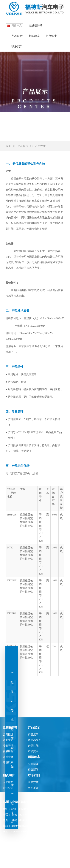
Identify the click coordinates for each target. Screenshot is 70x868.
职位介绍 (8, 788)
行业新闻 (33, 770)
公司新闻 (33, 764)
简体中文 (17, 25)
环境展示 (8, 763)
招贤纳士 (51, 36)
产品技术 (33, 751)
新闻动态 (34, 36)
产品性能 (40, 146)
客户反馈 (33, 788)
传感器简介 (35, 740)
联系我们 (17, 46)
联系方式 (33, 782)
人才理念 (8, 782)
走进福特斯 (36, 26)
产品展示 (17, 36)
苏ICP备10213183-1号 (15, 863)
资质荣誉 (8, 757)
